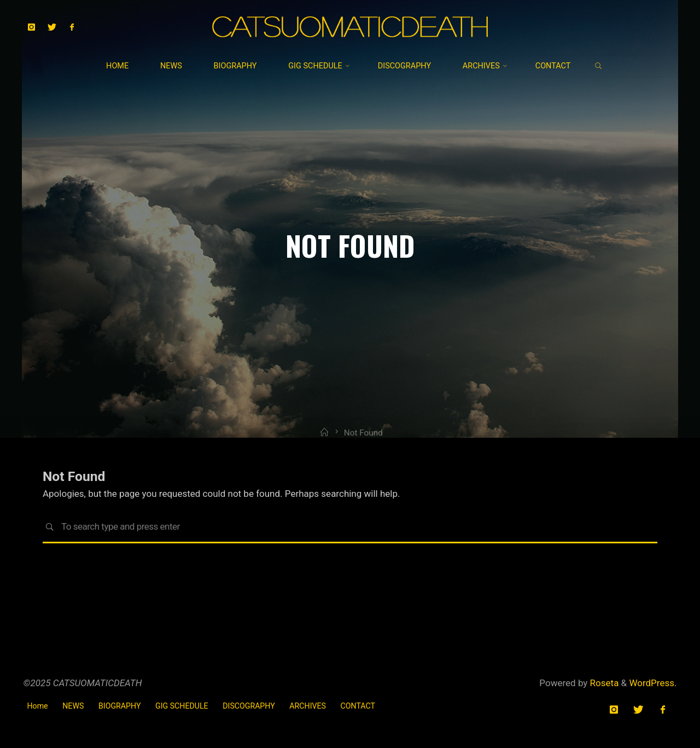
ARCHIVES (308, 706)
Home (38, 706)
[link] (598, 67)
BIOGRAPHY (119, 706)
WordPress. (653, 683)
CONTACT (358, 706)
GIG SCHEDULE (182, 706)
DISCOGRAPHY (249, 706)
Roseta (603, 683)
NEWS (73, 706)
